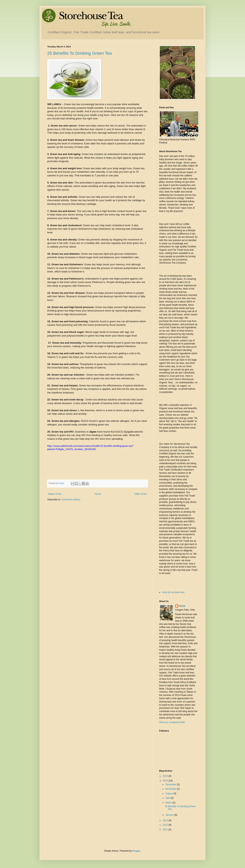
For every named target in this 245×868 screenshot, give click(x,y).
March (169, 803)
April (168, 798)
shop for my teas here (173, 592)
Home (98, 494)
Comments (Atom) (71, 500)
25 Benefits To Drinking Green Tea (79, 53)
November (171, 789)
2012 (166, 825)
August (169, 794)
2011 (166, 829)
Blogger (136, 851)
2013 (166, 820)
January (170, 815)
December (171, 784)
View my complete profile (172, 722)
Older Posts (141, 494)
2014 (166, 781)
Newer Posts (55, 494)
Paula (182, 606)
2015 (166, 776)
